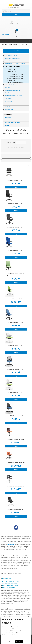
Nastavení (12, 642)
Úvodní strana (4, 45)
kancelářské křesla (7, 580)
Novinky (22, 147)
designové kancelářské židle (10, 584)
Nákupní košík (5, 34)
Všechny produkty (13, 45)
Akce (16, 147)
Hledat (16, 15)
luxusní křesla (11, 545)
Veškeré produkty (16, 51)
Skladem (11, 147)
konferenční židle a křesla (9, 587)
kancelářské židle (7, 578)
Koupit (16, 187)
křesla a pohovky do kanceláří (10, 586)
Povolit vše (19, 642)
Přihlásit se (15, 22)
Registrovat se (16, 24)
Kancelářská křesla (10, 46)
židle (18, 582)
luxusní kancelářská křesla (9, 582)
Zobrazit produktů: (5, 150)
